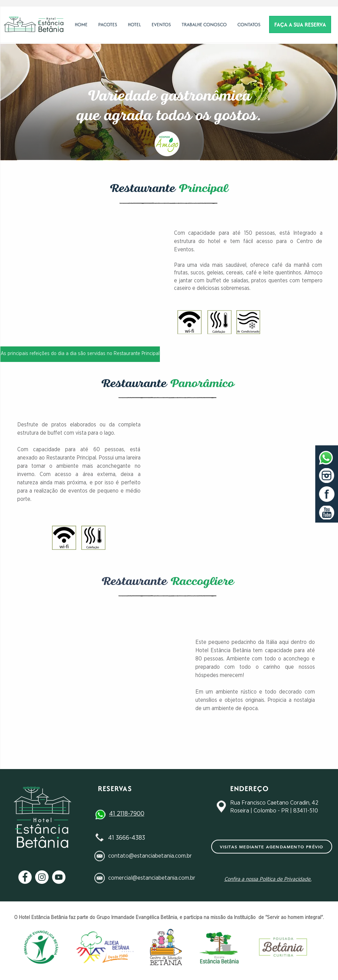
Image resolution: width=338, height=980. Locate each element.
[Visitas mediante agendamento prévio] (272, 847)
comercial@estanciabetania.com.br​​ (152, 878)
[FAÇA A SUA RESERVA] (300, 24)
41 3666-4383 (127, 838)
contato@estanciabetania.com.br (150, 856)
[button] (134, 24)
